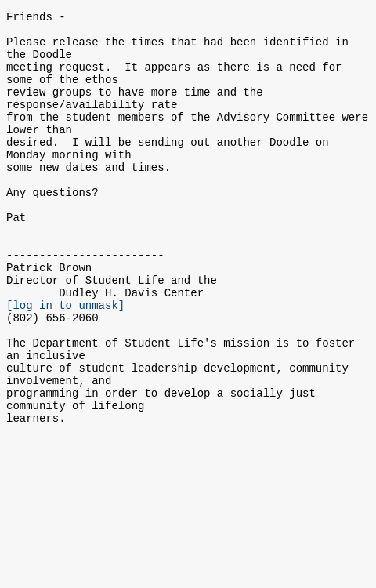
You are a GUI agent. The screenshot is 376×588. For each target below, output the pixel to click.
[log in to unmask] (65, 361)
